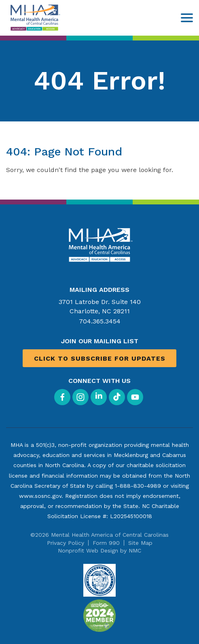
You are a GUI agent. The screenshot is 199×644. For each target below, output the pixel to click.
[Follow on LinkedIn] (99, 397)
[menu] (187, 18)
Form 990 (106, 543)
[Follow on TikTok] (117, 397)
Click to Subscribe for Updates (100, 358)
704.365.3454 (100, 321)
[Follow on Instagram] (80, 397)
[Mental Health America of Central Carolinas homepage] (34, 18)
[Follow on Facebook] (62, 397)
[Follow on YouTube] (135, 397)
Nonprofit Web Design (88, 550)
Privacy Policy (66, 543)
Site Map (140, 543)
